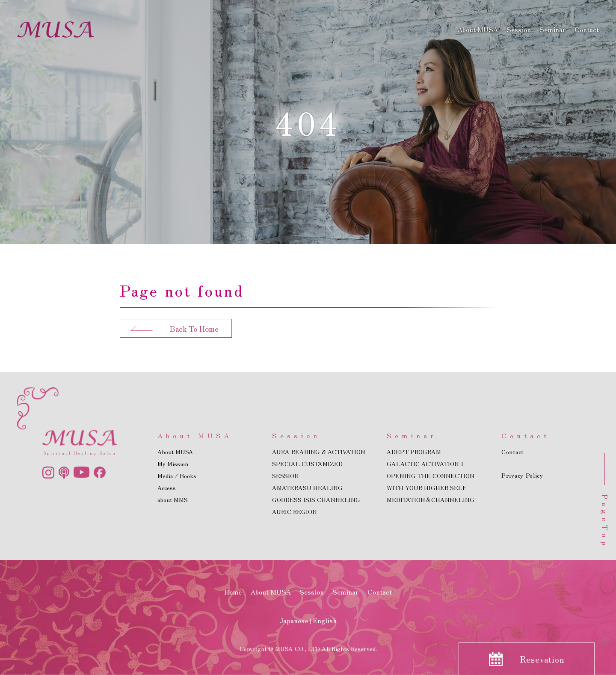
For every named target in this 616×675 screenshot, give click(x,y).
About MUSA (478, 29)
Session (519, 29)
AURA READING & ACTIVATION (319, 452)
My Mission (173, 464)
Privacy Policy (522, 475)
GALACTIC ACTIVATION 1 (425, 464)
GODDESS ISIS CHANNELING (316, 500)
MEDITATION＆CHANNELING (431, 500)
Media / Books (177, 476)
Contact (587, 29)
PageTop (605, 522)
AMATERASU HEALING (307, 488)
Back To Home (194, 328)
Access (167, 488)
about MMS (173, 500)
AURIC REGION (295, 511)
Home (233, 592)
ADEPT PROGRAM (414, 452)
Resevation (542, 659)
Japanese (294, 620)
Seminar (553, 29)
